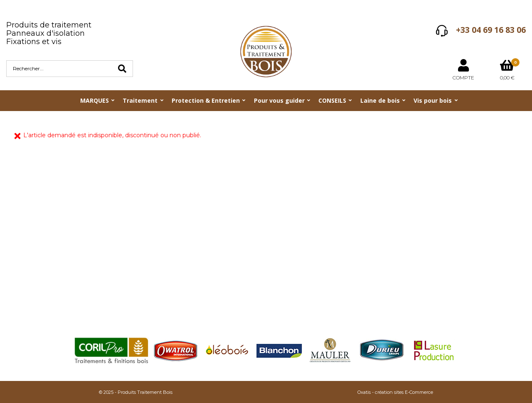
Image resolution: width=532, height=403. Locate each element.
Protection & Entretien (206, 100)
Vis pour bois (433, 100)
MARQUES (95, 100)
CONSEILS (332, 100)
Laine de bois (380, 100)
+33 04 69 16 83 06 (491, 30)
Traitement (140, 100)
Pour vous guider (279, 100)
